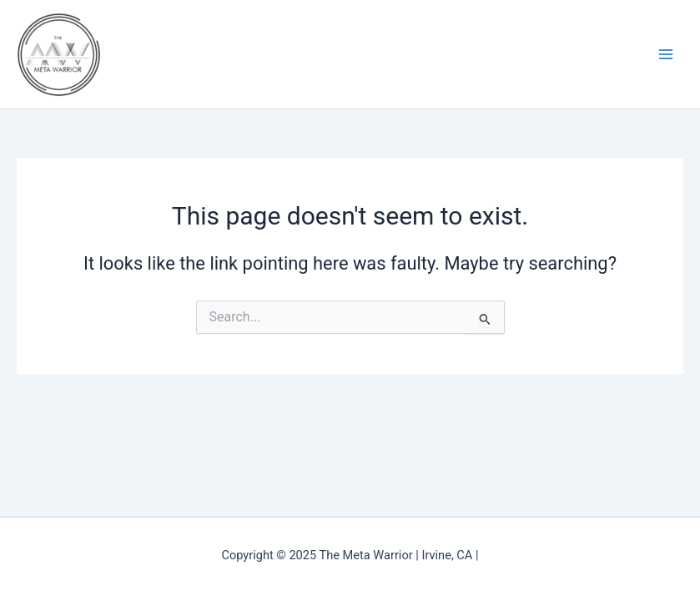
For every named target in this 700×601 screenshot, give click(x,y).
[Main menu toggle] (666, 54)
